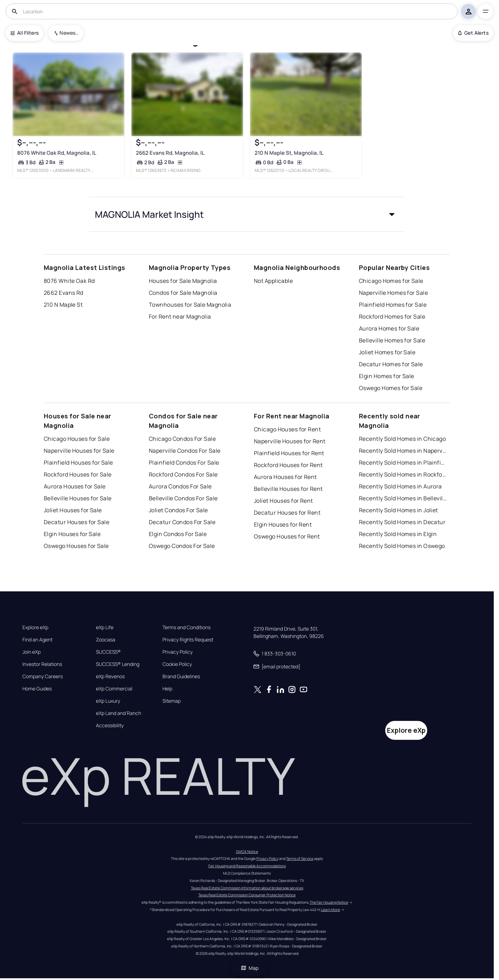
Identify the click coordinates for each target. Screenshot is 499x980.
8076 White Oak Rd (69, 281)
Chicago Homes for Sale (391, 281)
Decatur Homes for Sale (391, 364)
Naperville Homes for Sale (393, 293)
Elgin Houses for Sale (72, 534)
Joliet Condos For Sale (178, 510)
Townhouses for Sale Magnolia (190, 305)
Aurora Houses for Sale (75, 486)
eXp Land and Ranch (119, 713)
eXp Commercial (114, 689)
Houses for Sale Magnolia (183, 281)
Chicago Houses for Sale (77, 439)
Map (250, 968)
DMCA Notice (247, 852)
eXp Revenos (110, 676)
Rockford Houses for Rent (288, 465)
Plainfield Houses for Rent (289, 453)
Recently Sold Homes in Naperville (403, 451)
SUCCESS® (108, 652)
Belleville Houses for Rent (288, 489)
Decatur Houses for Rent (287, 513)
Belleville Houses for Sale (78, 498)
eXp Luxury (108, 701)
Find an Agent (37, 640)
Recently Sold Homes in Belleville (403, 498)
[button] (247, 214)
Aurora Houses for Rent (285, 477)
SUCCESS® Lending (118, 664)
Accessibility (110, 725)
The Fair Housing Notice (329, 902)
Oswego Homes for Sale (391, 388)
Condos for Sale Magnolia (183, 293)
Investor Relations (42, 664)
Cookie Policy (177, 664)
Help (167, 689)
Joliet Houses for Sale (73, 510)
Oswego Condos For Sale (182, 546)
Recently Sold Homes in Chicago (402, 439)
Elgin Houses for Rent (283, 524)
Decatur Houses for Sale (77, 522)
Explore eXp (35, 627)
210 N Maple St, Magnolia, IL (289, 153)
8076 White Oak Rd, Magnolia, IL (57, 153)
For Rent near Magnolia (180, 317)
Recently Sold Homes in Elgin (398, 534)
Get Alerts (473, 33)
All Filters (25, 33)
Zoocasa (106, 640)
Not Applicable (273, 281)
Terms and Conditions (186, 627)
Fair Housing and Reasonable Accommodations (247, 866)
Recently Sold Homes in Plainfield (403, 463)
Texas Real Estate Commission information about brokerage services (247, 888)
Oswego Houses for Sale (76, 546)
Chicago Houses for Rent (287, 429)
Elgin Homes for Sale (387, 376)
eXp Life (105, 627)
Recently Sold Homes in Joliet (398, 510)
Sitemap (172, 701)
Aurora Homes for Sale (389, 328)
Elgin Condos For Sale (178, 534)
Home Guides (37, 689)
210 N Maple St (63, 305)
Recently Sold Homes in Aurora (400, 486)
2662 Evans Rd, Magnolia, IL (170, 153)
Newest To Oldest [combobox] (69, 33)
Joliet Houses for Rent (283, 501)
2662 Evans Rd (64, 293)
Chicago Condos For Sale (182, 439)
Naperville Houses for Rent (290, 441)
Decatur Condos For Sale (182, 522)
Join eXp (32, 652)
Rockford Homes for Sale (392, 317)
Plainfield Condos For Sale (184, 463)
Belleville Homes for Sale (392, 340)
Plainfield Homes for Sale (393, 305)
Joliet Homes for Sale (387, 352)
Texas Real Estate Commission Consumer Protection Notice (247, 895)
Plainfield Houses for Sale (78, 463)
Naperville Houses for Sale (79, 451)
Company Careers (43, 676)
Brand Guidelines (181, 676)
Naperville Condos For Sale (185, 451)
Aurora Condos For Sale (180, 486)
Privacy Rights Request (188, 640)
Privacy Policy (178, 652)
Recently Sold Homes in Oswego (402, 546)
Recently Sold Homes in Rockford (403, 474)
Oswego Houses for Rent (287, 536)
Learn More (331, 910)
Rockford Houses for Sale (78, 474)
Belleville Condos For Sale (183, 498)
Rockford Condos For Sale (183, 474)
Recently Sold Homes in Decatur (402, 522)
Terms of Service (300, 859)
